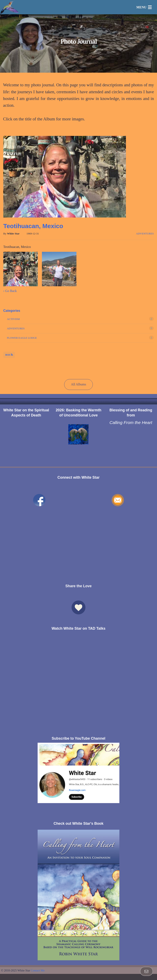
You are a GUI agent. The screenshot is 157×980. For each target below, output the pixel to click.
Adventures (145, 234)
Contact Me (38, 970)
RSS (9, 355)
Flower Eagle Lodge (22, 338)
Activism (13, 319)
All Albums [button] (78, 384)
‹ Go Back (10, 291)
